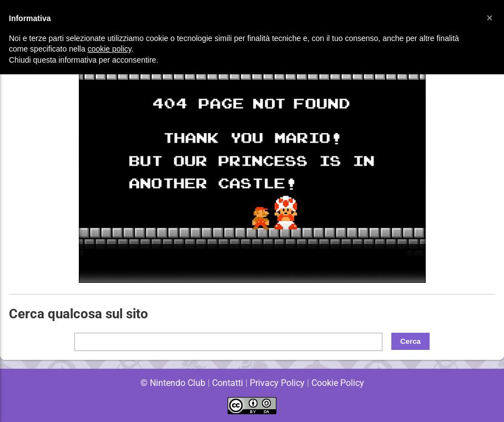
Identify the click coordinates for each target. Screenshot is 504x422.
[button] (490, 18)
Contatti (227, 383)
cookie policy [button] (110, 49)
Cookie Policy (337, 383)
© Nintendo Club (172, 383)
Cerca (410, 341)
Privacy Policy (277, 383)
